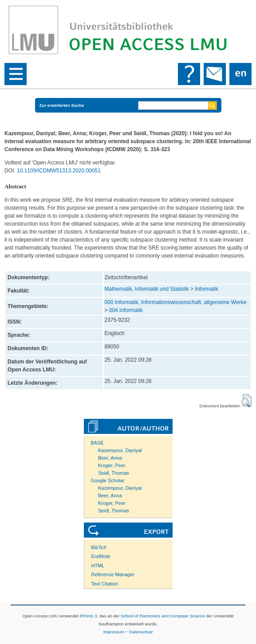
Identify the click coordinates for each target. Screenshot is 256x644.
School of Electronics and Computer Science (163, 616)
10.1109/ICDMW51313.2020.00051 (59, 171)
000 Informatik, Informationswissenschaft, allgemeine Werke (175, 302)
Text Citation (105, 584)
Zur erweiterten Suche (62, 105)
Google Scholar (108, 480)
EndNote (101, 556)
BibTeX (99, 547)
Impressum (114, 632)
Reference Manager (113, 574)
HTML (98, 566)
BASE (97, 443)
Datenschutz (141, 632)
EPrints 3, (89, 616)
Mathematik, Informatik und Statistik (146, 289)
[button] (246, 401)
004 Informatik (126, 310)
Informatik (207, 289)
